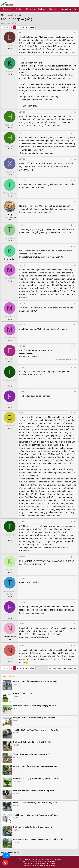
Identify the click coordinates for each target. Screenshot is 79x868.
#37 (75, 392)
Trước (6, 27)
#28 (75, 180)
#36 (75, 367)
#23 (75, 33)
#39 (75, 522)
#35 (75, 346)
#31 (75, 246)
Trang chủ (8, 9)
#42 (75, 602)
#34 (75, 325)
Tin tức (19, 9)
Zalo (6, 855)
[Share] (71, 33)
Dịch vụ (42, 9)
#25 (75, 112)
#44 (75, 646)
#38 (75, 413)
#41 (75, 578)
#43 (75, 624)
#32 (75, 265)
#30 (75, 225)
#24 (75, 59)
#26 (75, 133)
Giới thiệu (53, 9)
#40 (75, 557)
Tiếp (31, 27)
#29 (75, 202)
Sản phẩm (30, 9)
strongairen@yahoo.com (30, 254)
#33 (75, 303)
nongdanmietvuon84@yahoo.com (35, 637)
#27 (75, 159)
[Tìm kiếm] (75, 9)
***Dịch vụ (8, 677)
